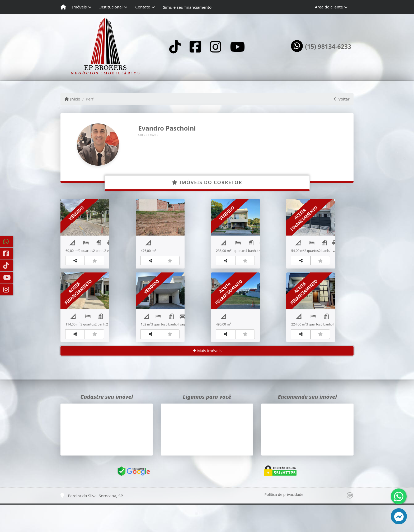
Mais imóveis (207, 378)
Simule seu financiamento (187, 7)
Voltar (342, 99)
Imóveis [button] (79, 7)
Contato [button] (143, 7)
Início (72, 99)
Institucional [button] (111, 7)
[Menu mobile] (63, 7)
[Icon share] (175, 47)
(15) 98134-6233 (328, 47)
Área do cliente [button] (329, 7)
